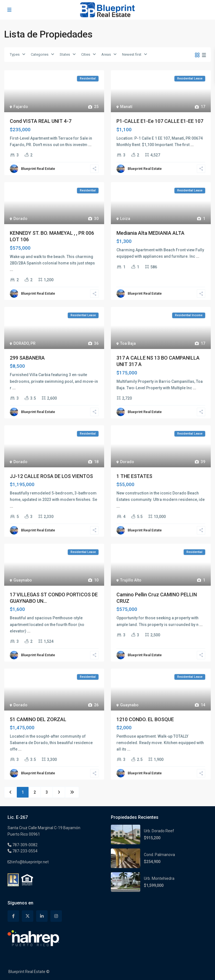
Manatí (126, 107)
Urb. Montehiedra (159, 878)
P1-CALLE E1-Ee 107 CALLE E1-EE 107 (160, 121)
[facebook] (13, 916)
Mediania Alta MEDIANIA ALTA (150, 233)
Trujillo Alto (131, 580)
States (65, 54)
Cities (86, 54)
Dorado (20, 219)
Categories (40, 54)
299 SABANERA (27, 358)
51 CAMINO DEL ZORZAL (38, 719)
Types (15, 54)
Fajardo (21, 107)
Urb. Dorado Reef (159, 831)
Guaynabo (23, 580)
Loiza (125, 219)
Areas (106, 54)
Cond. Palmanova (159, 855)
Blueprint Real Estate (38, 169)
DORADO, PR (24, 343)
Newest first (132, 54)
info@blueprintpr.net (30, 862)
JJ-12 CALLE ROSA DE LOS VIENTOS (51, 476)
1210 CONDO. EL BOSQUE (145, 719)
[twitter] (28, 916)
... (90, 145)
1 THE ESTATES (134, 476)
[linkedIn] (42, 916)
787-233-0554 (24, 851)
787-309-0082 (24, 845)
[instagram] (56, 916)
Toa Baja (128, 343)
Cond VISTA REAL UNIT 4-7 (41, 121)
